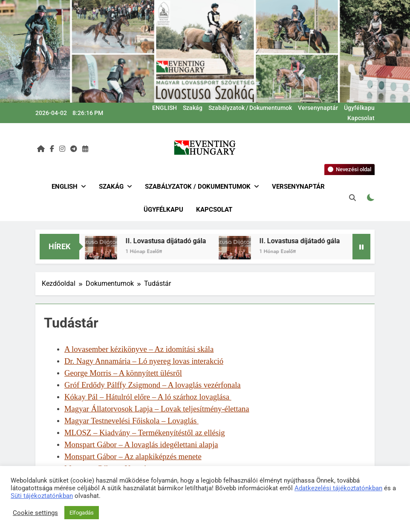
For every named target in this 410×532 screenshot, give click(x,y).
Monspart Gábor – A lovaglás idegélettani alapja (141, 444)
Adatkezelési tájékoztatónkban (338, 488)
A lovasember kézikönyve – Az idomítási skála (139, 349)
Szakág (193, 108)
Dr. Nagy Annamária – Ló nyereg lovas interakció (144, 361)
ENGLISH (165, 108)
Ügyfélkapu (359, 108)
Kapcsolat (361, 118)
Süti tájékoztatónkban (42, 496)
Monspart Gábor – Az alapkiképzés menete (133, 456)
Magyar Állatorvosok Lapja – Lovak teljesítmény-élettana (157, 409)
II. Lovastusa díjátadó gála (169, 241)
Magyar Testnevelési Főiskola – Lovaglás (131, 421)
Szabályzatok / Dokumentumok (250, 108)
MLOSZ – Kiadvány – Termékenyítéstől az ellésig (145, 433)
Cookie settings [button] (35, 513)
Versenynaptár (318, 108)
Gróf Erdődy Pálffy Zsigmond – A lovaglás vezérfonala (153, 385)
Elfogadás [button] (82, 513)
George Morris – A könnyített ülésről (123, 373)
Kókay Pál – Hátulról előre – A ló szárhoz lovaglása (148, 397)
